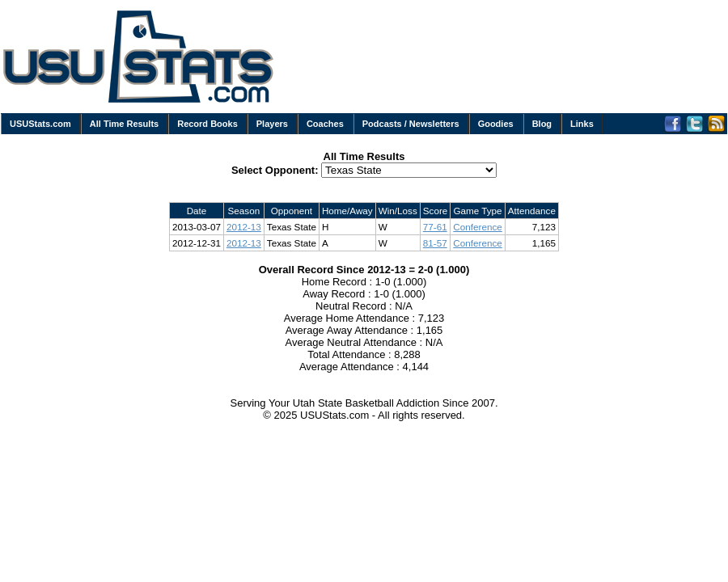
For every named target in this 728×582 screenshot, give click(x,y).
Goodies (496, 124)
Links (582, 124)
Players (272, 124)
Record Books (207, 124)
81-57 (435, 243)
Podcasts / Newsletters (411, 124)
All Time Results (124, 124)
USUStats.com (40, 124)
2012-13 (244, 227)
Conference (477, 227)
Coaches (325, 124)
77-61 (435, 227)
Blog (542, 124)
